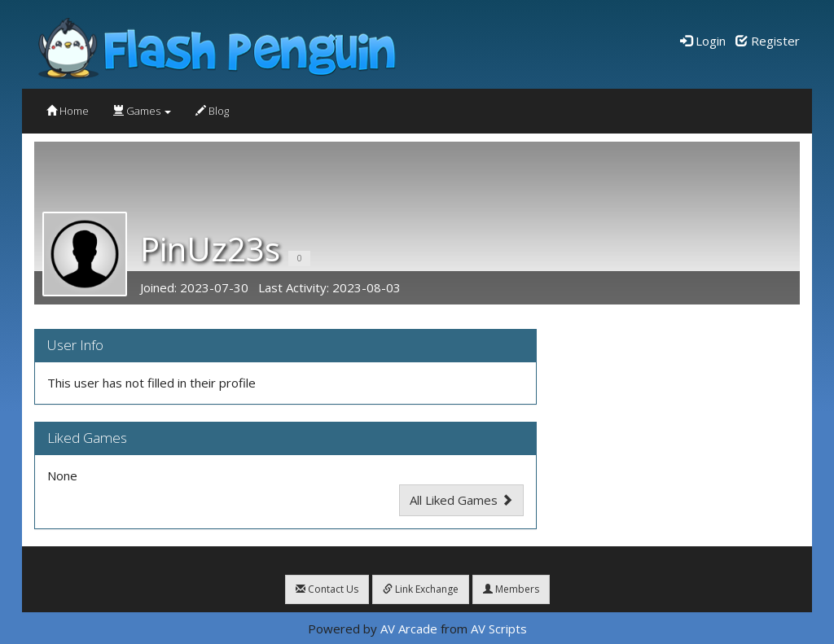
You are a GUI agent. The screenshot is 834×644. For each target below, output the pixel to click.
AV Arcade (409, 629)
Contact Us (327, 589)
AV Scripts (499, 629)
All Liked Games (461, 500)
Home (68, 111)
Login (703, 41)
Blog (212, 111)
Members (511, 589)
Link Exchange (421, 589)
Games (142, 111)
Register (768, 41)
